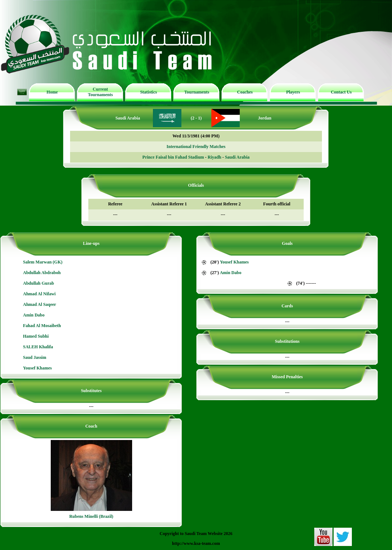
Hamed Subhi (36, 336)
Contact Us (341, 92)
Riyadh (214, 157)
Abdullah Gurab (39, 283)
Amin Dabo (34, 315)
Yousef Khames (37, 368)
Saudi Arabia (237, 157)
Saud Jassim (35, 357)
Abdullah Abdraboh (42, 273)
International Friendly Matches (196, 147)
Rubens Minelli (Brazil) (91, 516)
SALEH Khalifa (38, 347)
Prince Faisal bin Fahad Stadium (173, 157)
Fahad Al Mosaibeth (42, 326)
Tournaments (197, 92)
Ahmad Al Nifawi (39, 294)
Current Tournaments (100, 92)
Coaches (245, 92)
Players (293, 92)
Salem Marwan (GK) (43, 262)
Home (52, 92)
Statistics (149, 92)
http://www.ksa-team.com (196, 543)
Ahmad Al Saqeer (40, 304)
